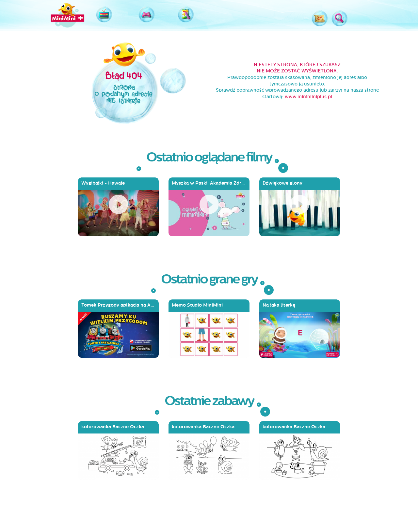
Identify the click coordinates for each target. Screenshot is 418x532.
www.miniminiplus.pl (308, 97)
